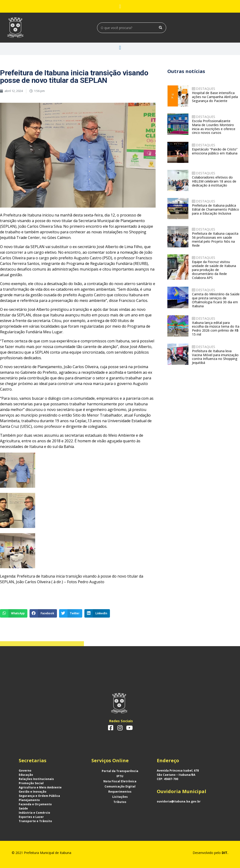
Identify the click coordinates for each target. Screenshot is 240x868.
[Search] (161, 28)
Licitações (120, 797)
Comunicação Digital (120, 786)
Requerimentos (120, 792)
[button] (120, 6)
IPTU (120, 776)
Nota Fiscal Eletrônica (120, 781)
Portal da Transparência (120, 771)
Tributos (120, 802)
